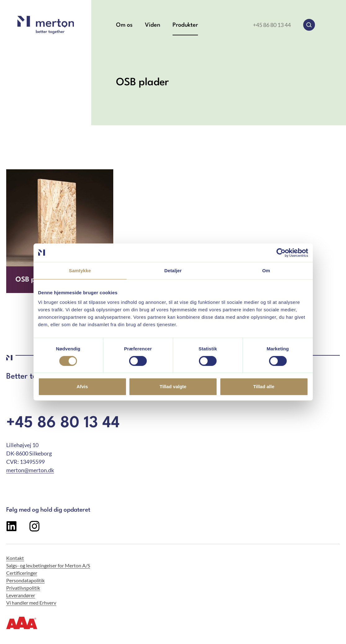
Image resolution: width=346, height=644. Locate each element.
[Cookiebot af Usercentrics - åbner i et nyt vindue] (281, 253)
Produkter (185, 25)
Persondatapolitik (25, 580)
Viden (153, 25)
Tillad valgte (173, 386)
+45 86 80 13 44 (272, 25)
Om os (124, 25)
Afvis (82, 386)
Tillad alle (264, 386)
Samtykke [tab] (80, 271)
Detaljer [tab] (173, 271)
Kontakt (15, 558)
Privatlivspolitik (23, 588)
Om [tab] (266, 271)
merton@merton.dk (30, 470)
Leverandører (21, 595)
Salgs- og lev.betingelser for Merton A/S (48, 565)
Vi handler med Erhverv (31, 603)
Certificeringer (22, 573)
